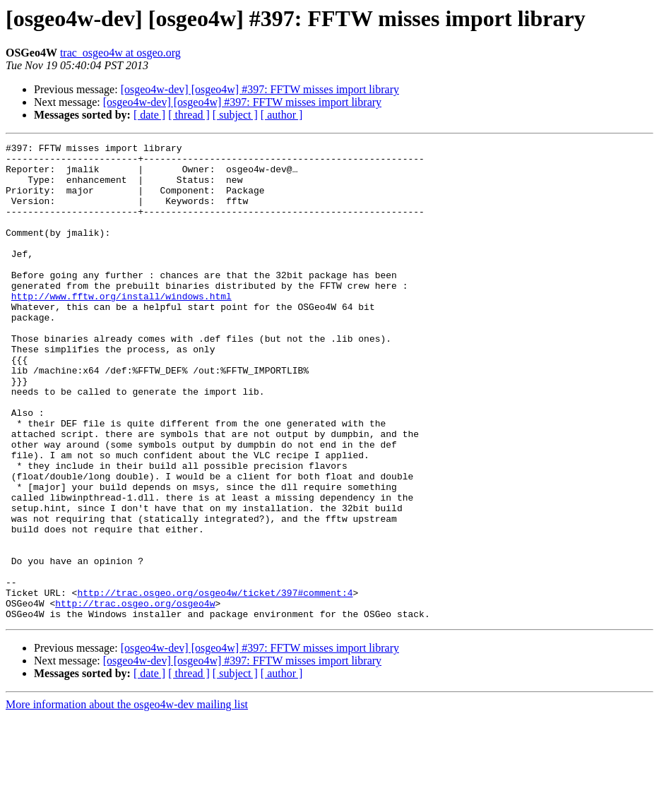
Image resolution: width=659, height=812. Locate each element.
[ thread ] (189, 115)
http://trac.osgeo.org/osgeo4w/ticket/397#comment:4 (215, 683)
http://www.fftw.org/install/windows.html (121, 328)
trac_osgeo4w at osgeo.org (120, 53)
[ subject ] (235, 115)
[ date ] (149, 115)
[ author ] (282, 115)
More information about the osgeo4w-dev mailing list (127, 800)
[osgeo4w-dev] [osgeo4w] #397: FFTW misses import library (260, 89)
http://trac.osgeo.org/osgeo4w (135, 696)
